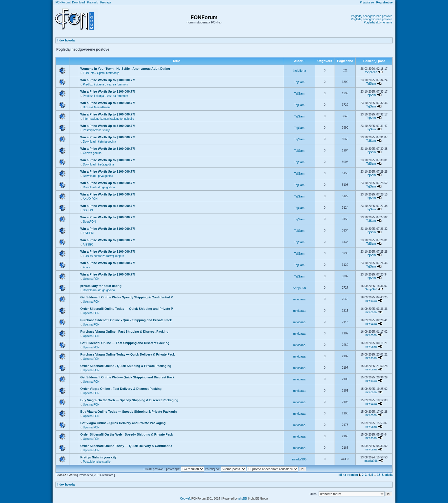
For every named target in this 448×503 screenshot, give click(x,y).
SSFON (88, 210)
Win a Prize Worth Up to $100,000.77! (108, 80)
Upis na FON (91, 279)
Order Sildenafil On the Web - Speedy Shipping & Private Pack (127, 434)
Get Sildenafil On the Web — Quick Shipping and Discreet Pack (127, 377)
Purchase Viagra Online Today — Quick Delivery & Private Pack (128, 354)
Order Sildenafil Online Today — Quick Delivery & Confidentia (126, 446)
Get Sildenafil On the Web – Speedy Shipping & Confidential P (127, 297)
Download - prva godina (98, 176)
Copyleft (185, 499)
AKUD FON (90, 199)
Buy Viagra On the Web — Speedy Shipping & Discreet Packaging (129, 400)
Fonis (86, 267)
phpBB (243, 499)
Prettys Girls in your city (98, 457)
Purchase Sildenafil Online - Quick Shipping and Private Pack (126, 320)
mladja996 (299, 459)
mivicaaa (299, 299)
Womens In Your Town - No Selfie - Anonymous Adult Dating (125, 69)
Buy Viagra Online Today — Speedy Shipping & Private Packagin (129, 412)
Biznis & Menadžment (97, 107)
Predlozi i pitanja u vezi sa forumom (105, 84)
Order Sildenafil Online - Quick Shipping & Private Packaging (126, 366)
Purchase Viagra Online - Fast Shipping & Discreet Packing (124, 332)
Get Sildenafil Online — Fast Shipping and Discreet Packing (125, 343)
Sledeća (387, 475)
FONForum (63, 2)
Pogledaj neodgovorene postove (372, 16)
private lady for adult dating (101, 286)
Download (78, 2)
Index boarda (66, 40)
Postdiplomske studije (97, 130)
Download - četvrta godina (99, 142)
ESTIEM (88, 233)
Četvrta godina (92, 153)
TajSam (299, 82)
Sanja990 (299, 288)
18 (379, 475)
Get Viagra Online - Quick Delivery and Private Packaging (123, 423)
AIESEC (88, 244)
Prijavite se (367, 2)
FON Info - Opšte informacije (101, 73)
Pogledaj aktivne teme (378, 22)
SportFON (89, 222)
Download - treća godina (98, 164)
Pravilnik (93, 2)
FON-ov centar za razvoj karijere (103, 256)
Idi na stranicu (348, 475)
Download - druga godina (99, 187)
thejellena (299, 71)
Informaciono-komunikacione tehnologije (108, 119)
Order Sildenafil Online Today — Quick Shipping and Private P (127, 309)
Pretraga (106, 2)
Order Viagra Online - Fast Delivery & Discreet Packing (121, 389)
